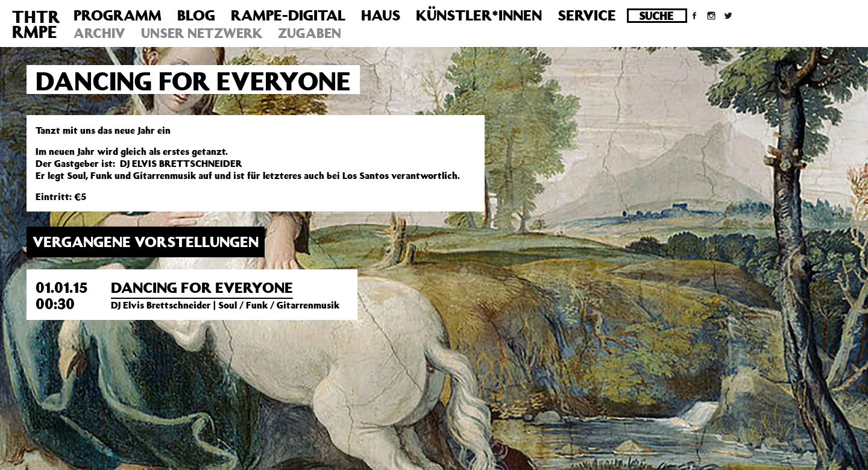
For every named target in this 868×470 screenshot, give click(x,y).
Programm (118, 15)
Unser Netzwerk (202, 33)
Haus (381, 15)
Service (587, 15)
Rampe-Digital (288, 15)
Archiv (99, 33)
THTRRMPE (36, 24)
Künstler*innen (479, 15)
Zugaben (310, 33)
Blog (196, 15)
